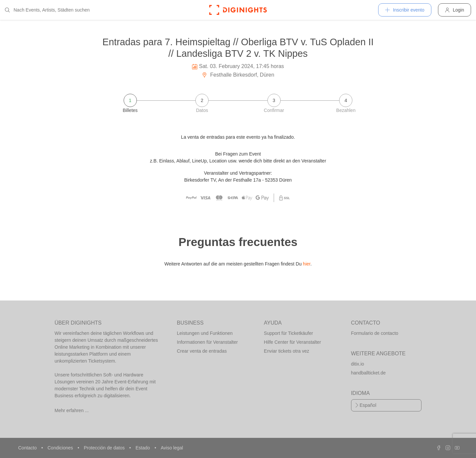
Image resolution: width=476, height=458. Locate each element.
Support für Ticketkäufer (288, 333)
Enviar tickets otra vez (286, 351)
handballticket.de (368, 373)
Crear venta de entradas (202, 351)
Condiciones (61, 448)
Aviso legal (172, 448)
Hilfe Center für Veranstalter (292, 342)
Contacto (28, 448)
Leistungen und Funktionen (205, 333)
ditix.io (358, 364)
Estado (143, 448)
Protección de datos (105, 448)
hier (307, 264)
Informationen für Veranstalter (207, 342)
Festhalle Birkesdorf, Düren (238, 75)
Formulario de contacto (375, 333)
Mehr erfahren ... (72, 410)
